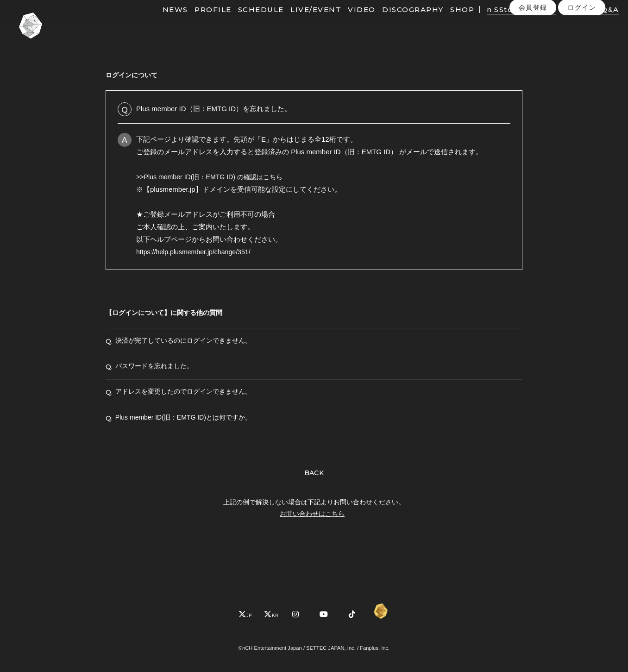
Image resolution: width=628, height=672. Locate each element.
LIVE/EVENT (301, 22)
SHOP (447, 22)
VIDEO (347, 22)
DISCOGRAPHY (399, 22)
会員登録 (533, 41)
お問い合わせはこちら (312, 546)
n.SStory (490, 22)
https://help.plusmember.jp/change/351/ (197, 252)
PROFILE (198, 22)
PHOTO (564, 22)
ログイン (582, 41)
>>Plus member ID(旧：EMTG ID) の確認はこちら (214, 177)
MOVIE (528, 22)
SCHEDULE (246, 22)
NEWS (160, 22)
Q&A (595, 22)
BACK (314, 505)
